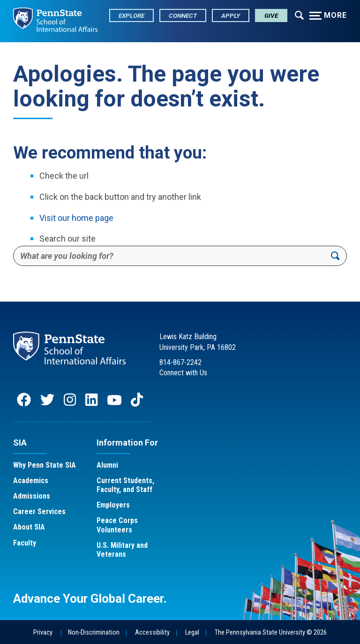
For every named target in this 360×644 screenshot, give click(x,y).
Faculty (25, 543)
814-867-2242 (180, 362)
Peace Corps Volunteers (117, 525)
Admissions (32, 496)
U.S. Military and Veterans (122, 550)
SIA (20, 443)
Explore (131, 15)
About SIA (29, 527)
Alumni (107, 465)
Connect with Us (183, 373)
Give (271, 15)
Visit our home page (76, 218)
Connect (183, 15)
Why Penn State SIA (45, 465)
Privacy (43, 633)
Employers (113, 505)
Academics (31, 481)
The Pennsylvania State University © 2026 (271, 633)
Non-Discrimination (94, 633)
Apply (231, 15)
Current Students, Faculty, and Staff (125, 485)
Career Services (39, 511)
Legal (192, 633)
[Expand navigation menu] (299, 15)
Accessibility (152, 633)
